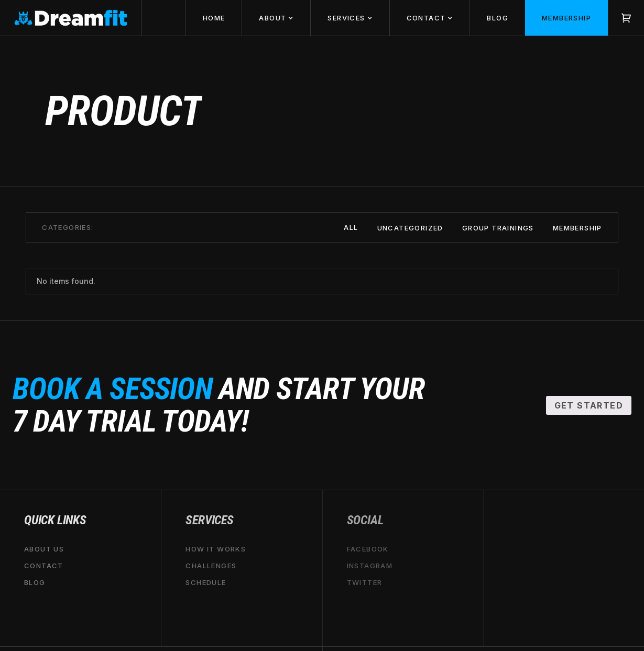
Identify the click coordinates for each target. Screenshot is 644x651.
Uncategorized (410, 228)
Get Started (589, 405)
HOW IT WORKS (216, 549)
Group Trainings (498, 228)
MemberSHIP (566, 18)
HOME (214, 18)
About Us (44, 549)
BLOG (498, 18)
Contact (44, 566)
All (351, 227)
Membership (577, 228)
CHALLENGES (211, 566)
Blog (35, 582)
